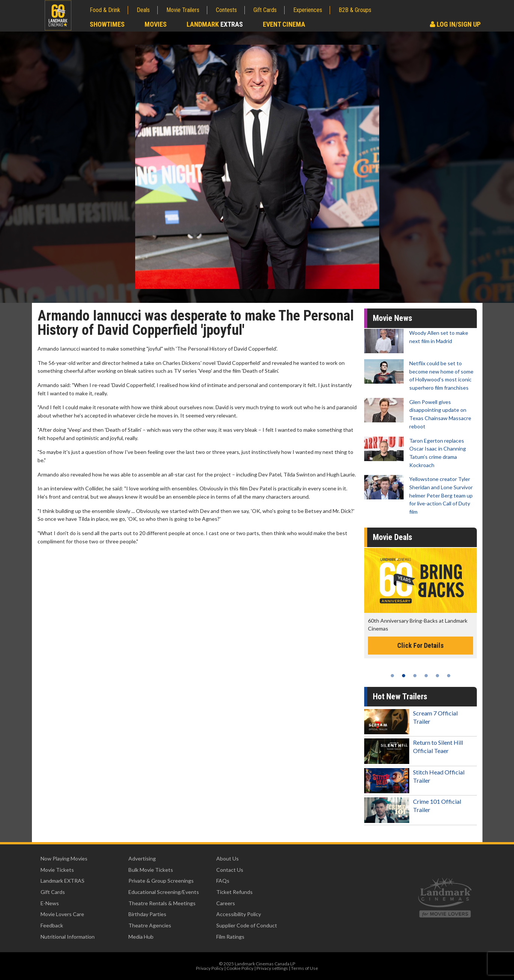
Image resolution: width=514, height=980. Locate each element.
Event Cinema (284, 24)
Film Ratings (230, 937)
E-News (50, 903)
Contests (226, 10)
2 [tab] (404, 676)
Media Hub (141, 937)
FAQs (223, 881)
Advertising (142, 858)
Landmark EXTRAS (63, 881)
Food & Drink (105, 10)
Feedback (52, 925)
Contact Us (230, 870)
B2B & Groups (355, 10)
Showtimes (107, 24)
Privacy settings (272, 968)
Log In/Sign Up (455, 24)
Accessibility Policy (239, 914)
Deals (143, 10)
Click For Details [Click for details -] (421, 645)
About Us (228, 858)
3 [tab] (415, 676)
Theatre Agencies (150, 925)
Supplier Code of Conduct (247, 925)
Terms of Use (304, 968)
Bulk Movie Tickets (151, 870)
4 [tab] (426, 676)
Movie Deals (393, 537)
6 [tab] (449, 676)
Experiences (308, 10)
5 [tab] (437, 676)
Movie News (393, 318)
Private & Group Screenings (161, 881)
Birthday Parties (147, 914)
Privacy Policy (210, 968)
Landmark (215, 24)
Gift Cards (265, 10)
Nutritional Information (68, 937)
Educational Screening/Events (164, 892)
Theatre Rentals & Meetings (162, 903)
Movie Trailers (183, 10)
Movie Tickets (57, 870)
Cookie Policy (240, 968)
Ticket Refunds (234, 892)
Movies (156, 24)
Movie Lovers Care (62, 914)
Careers (226, 903)
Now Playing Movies (64, 858)
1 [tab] (392, 676)
